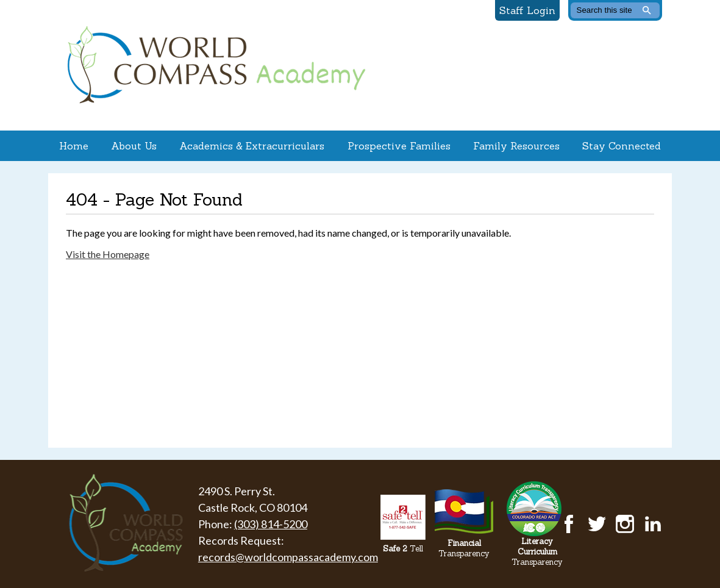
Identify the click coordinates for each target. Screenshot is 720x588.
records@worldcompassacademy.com (288, 557)
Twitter (597, 524)
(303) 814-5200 (271, 524)
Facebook (569, 524)
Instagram (625, 524)
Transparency (464, 548)
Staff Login (527, 10)
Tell (403, 549)
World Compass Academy (213, 65)
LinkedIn (653, 524)
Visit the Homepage (108, 254)
